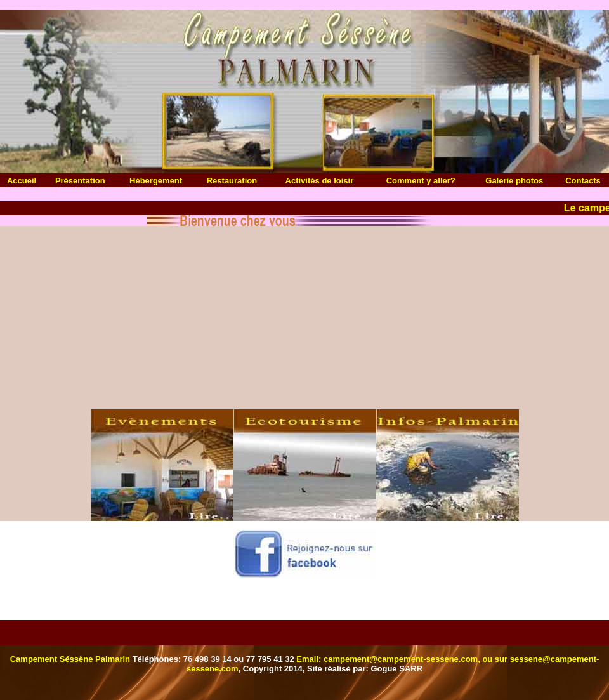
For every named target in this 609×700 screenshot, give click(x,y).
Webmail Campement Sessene (305, 641)
